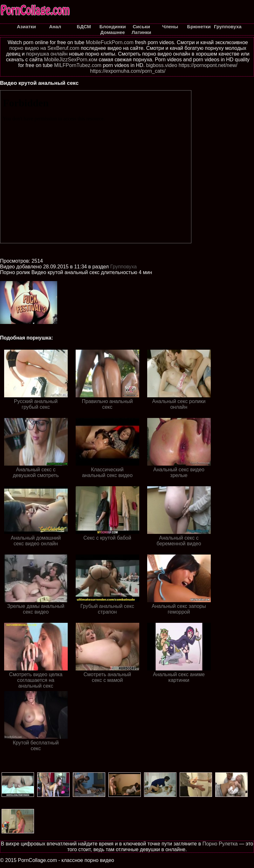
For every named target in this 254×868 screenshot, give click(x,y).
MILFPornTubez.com (78, 65)
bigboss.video (161, 65)
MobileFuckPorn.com (110, 42)
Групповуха (124, 267)
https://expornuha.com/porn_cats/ (128, 71)
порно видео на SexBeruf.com (44, 48)
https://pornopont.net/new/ (208, 65)
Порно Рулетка (220, 844)
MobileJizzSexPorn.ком (71, 60)
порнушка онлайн (47, 54)
